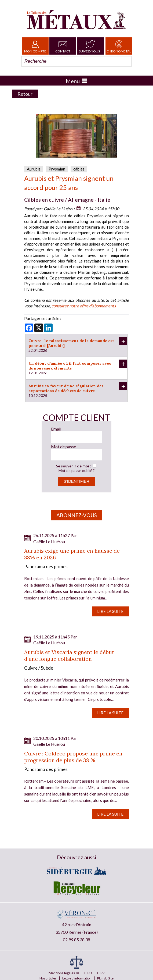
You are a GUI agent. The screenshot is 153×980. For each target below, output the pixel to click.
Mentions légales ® (64, 973)
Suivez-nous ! (90, 46)
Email (56, 429)
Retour (25, 94)
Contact (63, 46)
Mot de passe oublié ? (77, 471)
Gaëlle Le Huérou (59, 209)
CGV (101, 973)
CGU (88, 973)
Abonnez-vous (77, 515)
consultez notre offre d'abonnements (84, 306)
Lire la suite (110, 611)
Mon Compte (35, 46)
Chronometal (119, 46)
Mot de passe (63, 447)
